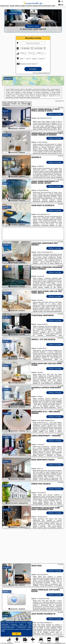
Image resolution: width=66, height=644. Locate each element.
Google (30, 623)
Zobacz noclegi (55, 114)
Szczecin (5, 111)
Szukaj (33, 69)
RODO (3, 631)
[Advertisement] (33, 546)
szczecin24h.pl (33, 3)
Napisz (64, 643)
